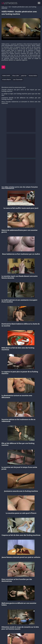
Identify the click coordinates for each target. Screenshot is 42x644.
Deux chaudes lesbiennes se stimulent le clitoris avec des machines (21, 103)
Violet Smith (6, 76)
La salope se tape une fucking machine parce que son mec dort (21, 95)
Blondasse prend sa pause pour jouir (14, 87)
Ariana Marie (7, 79)
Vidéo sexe (4, 7)
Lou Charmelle (18, 79)
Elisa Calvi (16, 76)
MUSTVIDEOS (10, 3)
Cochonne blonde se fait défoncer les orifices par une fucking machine (21, 99)
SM (10, 7)
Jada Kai (24, 76)
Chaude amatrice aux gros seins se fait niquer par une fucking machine (21, 91)
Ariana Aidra (33, 76)
